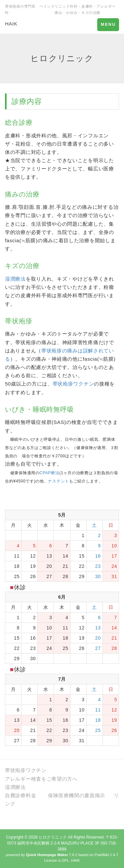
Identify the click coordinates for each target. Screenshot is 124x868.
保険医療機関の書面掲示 (77, 795)
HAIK (11, 24)
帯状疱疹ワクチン (73, 384)
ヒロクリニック (53, 837)
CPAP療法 (50, 473)
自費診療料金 (21, 795)
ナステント (59, 481)
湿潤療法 (15, 279)
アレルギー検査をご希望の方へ (41, 779)
